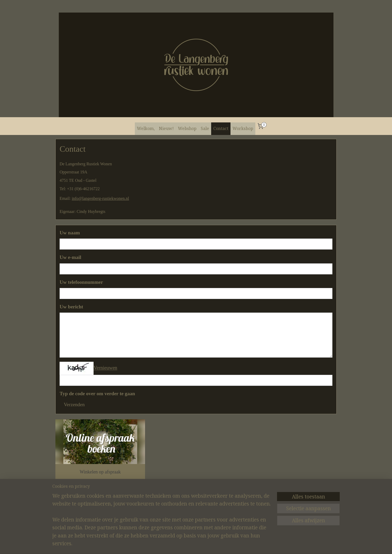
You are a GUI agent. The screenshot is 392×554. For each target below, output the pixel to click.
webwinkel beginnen (214, 544)
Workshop (243, 128)
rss (199, 544)
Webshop (187, 128)
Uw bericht (71, 307)
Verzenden (74, 405)
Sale (205, 128)
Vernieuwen (105, 368)
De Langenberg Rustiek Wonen (78, 508)
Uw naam (70, 233)
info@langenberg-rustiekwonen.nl (100, 198)
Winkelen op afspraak (100, 472)
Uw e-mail (70, 257)
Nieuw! (166, 128)
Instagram (130, 505)
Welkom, (146, 128)
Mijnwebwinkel (252, 544)
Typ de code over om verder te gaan (97, 394)
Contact (221, 128)
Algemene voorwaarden (188, 505)
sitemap (191, 544)
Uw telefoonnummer (81, 282)
